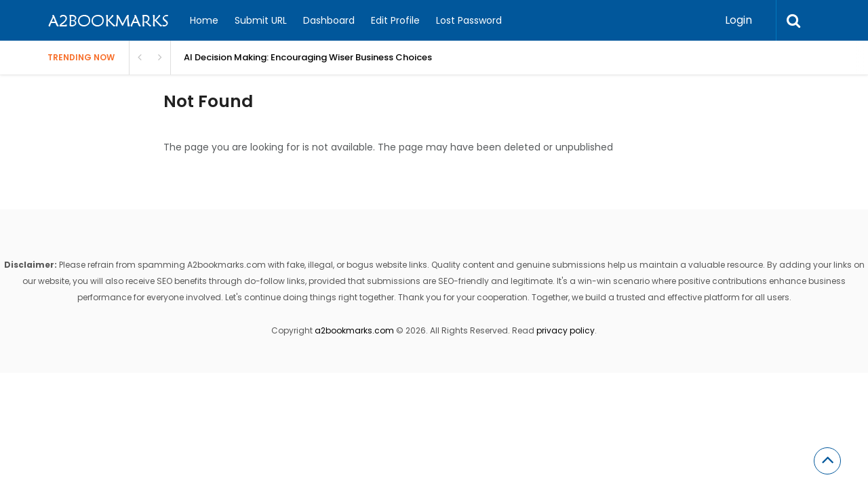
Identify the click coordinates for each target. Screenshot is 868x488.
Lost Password (469, 20)
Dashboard (329, 20)
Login (738, 20)
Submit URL (261, 20)
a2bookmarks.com (354, 330)
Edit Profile (395, 20)
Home (204, 20)
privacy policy (566, 330)
